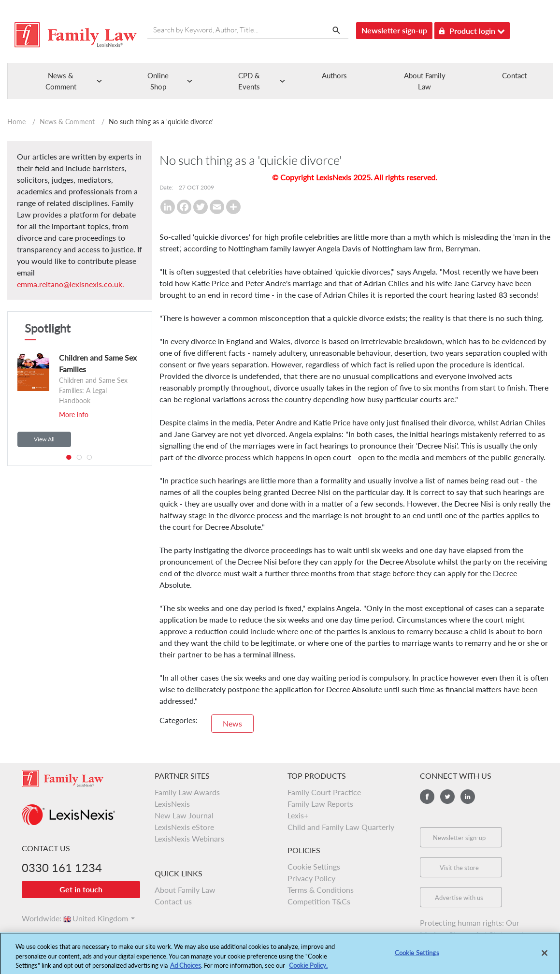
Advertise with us (459, 898)
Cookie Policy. (308, 969)
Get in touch (81, 889)
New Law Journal (184, 815)
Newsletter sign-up (394, 30)
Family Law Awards (187, 792)
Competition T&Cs (319, 901)
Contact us (173, 901)
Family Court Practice (324, 792)
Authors (334, 75)
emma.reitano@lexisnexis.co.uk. (71, 284)
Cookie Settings (314, 866)
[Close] (545, 956)
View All (44, 439)
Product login (472, 29)
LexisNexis (172, 804)
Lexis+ (298, 815)
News (232, 723)
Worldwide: (37, 918)
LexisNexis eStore (184, 827)
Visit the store (459, 868)
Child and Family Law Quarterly (341, 827)
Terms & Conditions (321, 890)
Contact (514, 75)
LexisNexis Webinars (189, 838)
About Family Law (185, 890)
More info (74, 414)
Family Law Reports (320, 804)
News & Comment (67, 122)
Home (16, 122)
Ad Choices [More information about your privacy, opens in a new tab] (186, 969)
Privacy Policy (311, 878)
